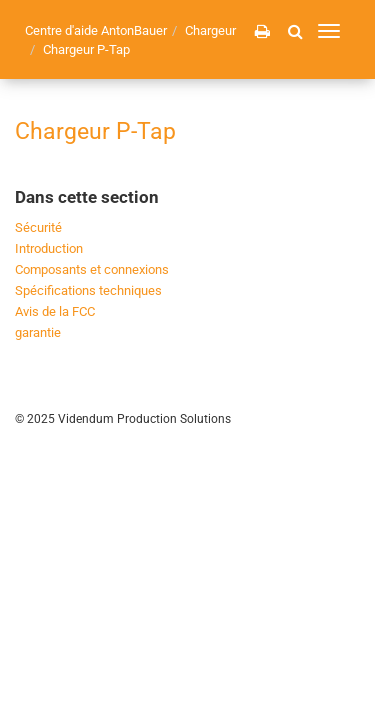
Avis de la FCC (55, 311)
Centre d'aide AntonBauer (96, 30)
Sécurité (38, 227)
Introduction (49, 248)
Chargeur (210, 30)
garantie (38, 332)
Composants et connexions (92, 269)
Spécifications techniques (88, 290)
